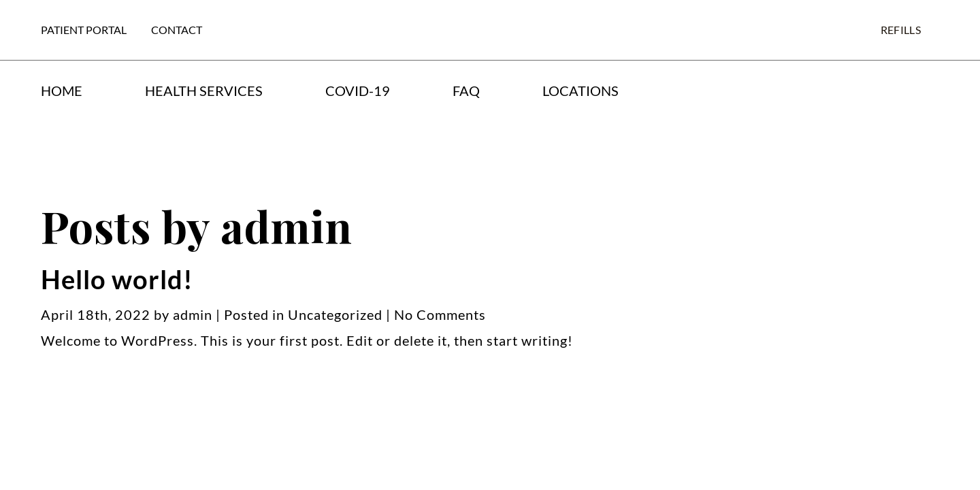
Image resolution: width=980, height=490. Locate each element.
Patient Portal (84, 30)
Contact (177, 30)
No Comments (440, 314)
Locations (581, 91)
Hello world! (117, 279)
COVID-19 (358, 91)
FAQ (466, 91)
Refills (901, 30)
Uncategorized (335, 314)
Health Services (204, 91)
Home (62, 91)
